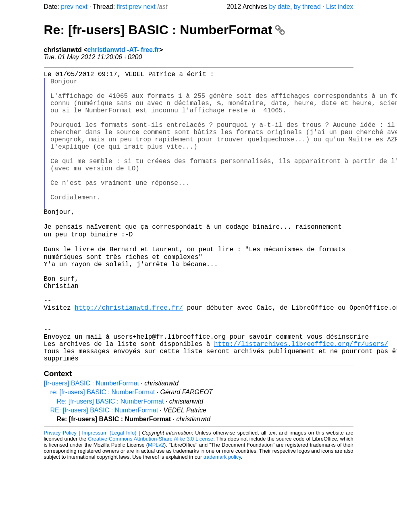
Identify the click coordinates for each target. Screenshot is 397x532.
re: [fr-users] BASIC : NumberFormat (103, 455)
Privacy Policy (60, 496)
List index (340, 7)
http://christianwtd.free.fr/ (129, 359)
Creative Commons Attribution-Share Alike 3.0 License (151, 502)
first (122, 7)
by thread (307, 7)
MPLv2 (156, 508)
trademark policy (222, 520)
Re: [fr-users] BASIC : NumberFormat (164, 30)
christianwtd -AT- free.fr (123, 50)
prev (67, 7)
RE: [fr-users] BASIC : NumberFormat (104, 473)
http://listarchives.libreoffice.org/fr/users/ (301, 403)
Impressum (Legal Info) (109, 496)
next (81, 7)
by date (279, 7)
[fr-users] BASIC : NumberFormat (92, 446)
